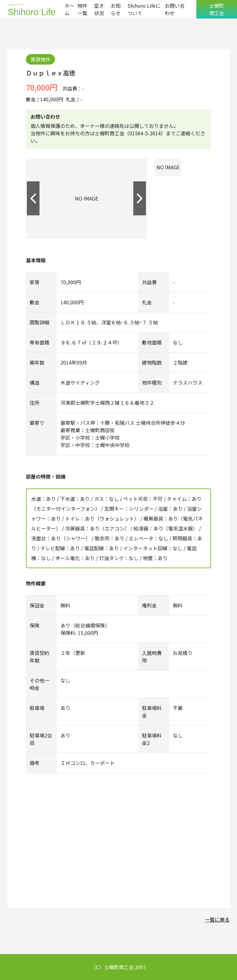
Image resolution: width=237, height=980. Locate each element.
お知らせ (116, 9)
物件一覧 (82, 9)
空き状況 (99, 9)
